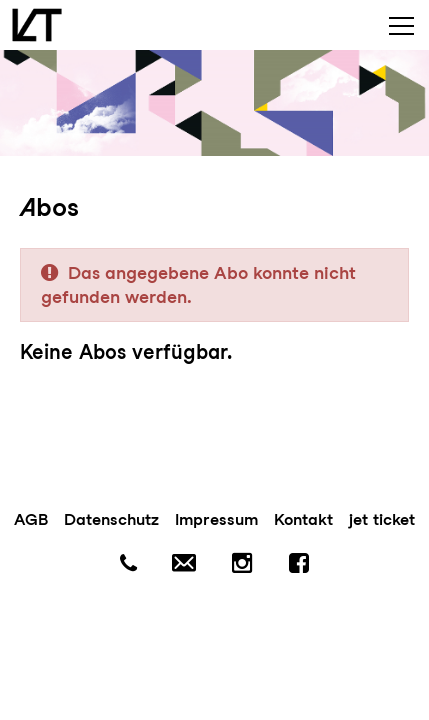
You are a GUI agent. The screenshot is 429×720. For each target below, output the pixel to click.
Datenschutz (111, 519)
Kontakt (303, 519)
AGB (31, 519)
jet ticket (382, 519)
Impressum (216, 519)
